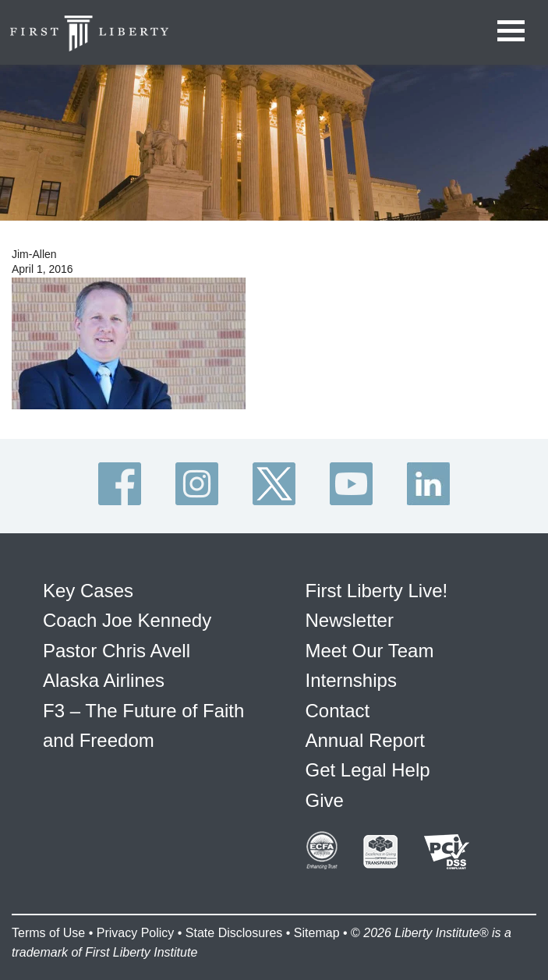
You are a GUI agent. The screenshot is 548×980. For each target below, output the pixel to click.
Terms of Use (48, 933)
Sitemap (317, 933)
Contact (338, 711)
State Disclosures (234, 933)
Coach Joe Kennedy (127, 620)
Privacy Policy (136, 933)
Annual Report (365, 740)
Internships (351, 680)
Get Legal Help (368, 770)
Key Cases (88, 591)
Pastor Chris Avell (117, 651)
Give (325, 800)
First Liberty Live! (377, 591)
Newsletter (350, 620)
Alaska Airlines (104, 680)
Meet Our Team (370, 651)
